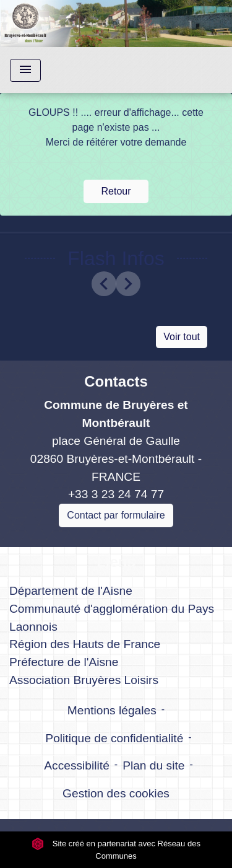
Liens (116, 562)
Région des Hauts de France (85, 644)
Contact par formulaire (116, 515)
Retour (116, 191)
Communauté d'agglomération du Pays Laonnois (112, 618)
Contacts (116, 381)
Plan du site (153, 765)
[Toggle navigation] (25, 70)
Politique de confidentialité (114, 738)
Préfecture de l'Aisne (64, 662)
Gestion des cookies (116, 793)
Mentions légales (112, 710)
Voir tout (182, 337)
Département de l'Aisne (71, 591)
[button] (104, 284)
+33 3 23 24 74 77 (116, 494)
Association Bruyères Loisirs (84, 680)
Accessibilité (77, 765)
